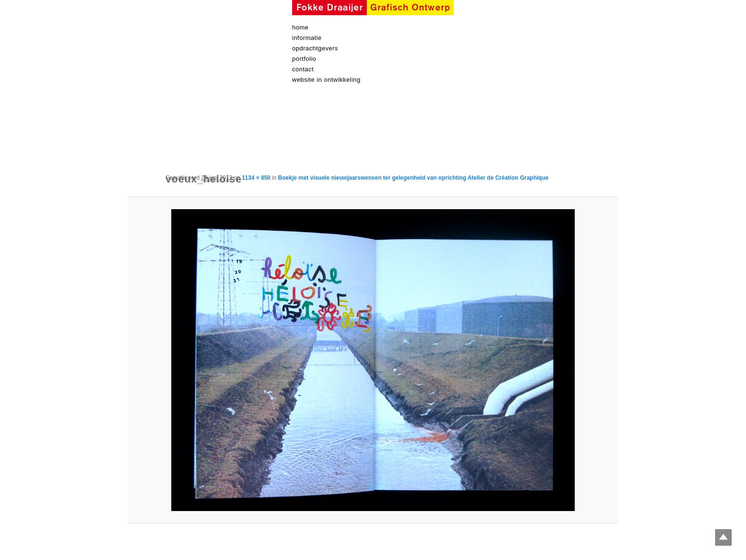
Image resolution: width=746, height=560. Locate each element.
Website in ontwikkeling (326, 80)
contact (303, 69)
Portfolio (304, 59)
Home (300, 27)
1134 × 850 (256, 178)
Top (723, 537)
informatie (307, 38)
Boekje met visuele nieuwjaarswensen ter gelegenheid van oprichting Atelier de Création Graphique (413, 178)
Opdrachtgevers (315, 48)
